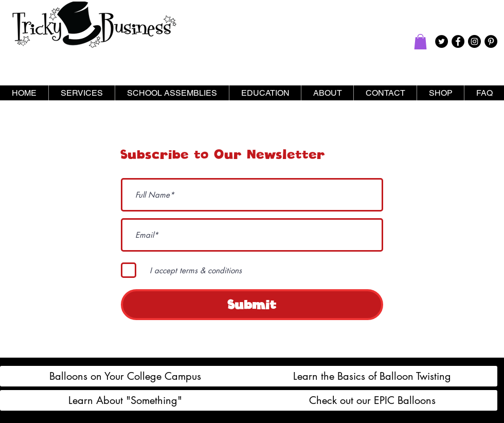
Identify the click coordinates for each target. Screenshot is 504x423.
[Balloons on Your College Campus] (125, 376)
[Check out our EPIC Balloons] (372, 400)
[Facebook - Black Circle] (458, 41)
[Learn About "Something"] (125, 400)
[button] (420, 42)
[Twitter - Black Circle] (442, 41)
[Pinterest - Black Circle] (491, 41)
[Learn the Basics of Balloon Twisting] (372, 376)
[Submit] (252, 305)
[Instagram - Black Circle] (474, 41)
